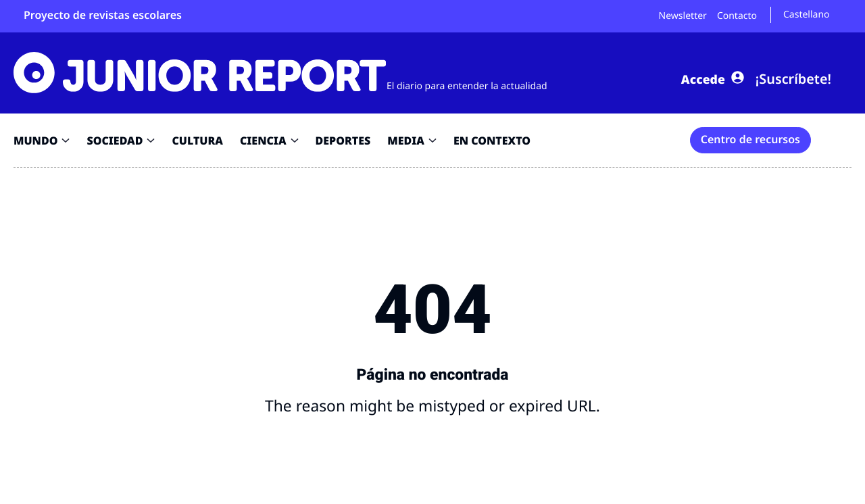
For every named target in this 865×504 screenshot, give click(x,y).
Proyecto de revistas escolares (103, 15)
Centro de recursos (750, 139)
